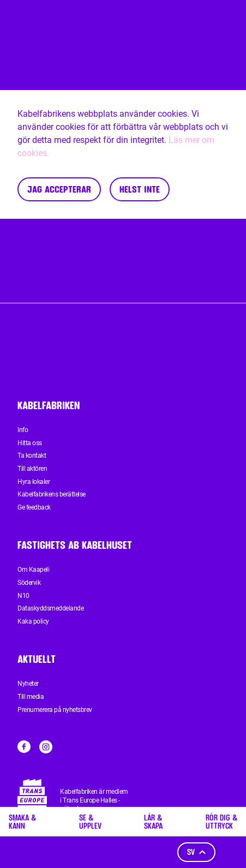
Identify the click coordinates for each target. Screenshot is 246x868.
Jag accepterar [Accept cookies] (59, 189)
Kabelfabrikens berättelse (52, 494)
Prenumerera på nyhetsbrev (55, 710)
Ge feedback (34, 507)
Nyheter (28, 684)
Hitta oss (30, 443)
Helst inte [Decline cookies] (140, 189)
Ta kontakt (32, 456)
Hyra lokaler (34, 482)
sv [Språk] (196, 852)
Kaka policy (33, 621)
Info (23, 430)
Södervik (29, 583)
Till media (31, 697)
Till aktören (32, 469)
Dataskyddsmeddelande (50, 608)
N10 (23, 596)
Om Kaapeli (33, 570)
